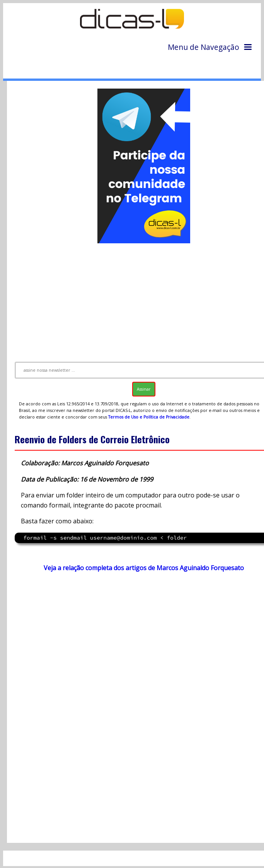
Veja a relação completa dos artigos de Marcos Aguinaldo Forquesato (144, 568)
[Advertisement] (137, 653)
